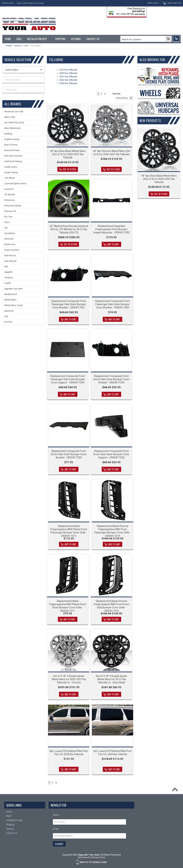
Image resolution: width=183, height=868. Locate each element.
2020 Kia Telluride (68, 73)
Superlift (8, 272)
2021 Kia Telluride (68, 77)
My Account (8, 3)
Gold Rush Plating (13, 161)
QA (6, 228)
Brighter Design (12, 139)
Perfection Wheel (13, 206)
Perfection (9, 200)
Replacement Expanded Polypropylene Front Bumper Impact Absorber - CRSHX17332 (112, 229)
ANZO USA (10, 117)
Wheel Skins (10, 300)
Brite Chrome (11, 145)
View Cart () (174, 3)
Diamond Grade (12, 150)
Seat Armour (10, 261)
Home (9, 46)
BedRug (8, 134)
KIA (26, 46)
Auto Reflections (13, 128)
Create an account (35, 3)
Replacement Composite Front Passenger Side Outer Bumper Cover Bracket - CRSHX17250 (112, 304)
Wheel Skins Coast (14, 305)
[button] (176, 39)
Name (56, 815)
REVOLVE (9, 239)
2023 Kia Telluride (68, 83)
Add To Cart (113, 244)
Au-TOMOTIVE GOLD (14, 123)
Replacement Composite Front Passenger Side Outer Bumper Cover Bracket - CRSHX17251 (69, 304)
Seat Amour (10, 256)
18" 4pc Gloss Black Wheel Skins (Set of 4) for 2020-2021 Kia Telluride (68, 154)
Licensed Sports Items (15, 184)
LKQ (6, 316)
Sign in (20, 3)
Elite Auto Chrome (13, 156)
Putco (7, 222)
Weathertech (11, 294)
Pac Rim (8, 322)
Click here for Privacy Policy (91, 857)
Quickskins (10, 233)
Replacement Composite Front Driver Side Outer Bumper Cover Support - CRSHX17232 (111, 454)
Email (56, 829)
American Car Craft (14, 112)
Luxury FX (9, 189)
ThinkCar (9, 278)
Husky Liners (11, 167)
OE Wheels (10, 195)
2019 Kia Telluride (68, 70)
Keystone (9, 311)
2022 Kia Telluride (68, 80)
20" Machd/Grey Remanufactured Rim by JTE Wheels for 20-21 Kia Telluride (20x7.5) (69, 229)
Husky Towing (11, 172)
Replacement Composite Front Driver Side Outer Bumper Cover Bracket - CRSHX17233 (69, 454)
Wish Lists (153, 3)
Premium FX (10, 211)
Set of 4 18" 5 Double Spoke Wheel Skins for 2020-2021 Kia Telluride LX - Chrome (69, 679)
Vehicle (18, 46)
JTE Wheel (10, 178)
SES (6, 267)
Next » (105, 94)
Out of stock (69, 169)
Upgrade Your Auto (13, 289)
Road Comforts (12, 250)
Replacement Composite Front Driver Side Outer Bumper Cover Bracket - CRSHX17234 (111, 379)
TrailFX (8, 283)
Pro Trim (8, 217)
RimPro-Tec (10, 244)
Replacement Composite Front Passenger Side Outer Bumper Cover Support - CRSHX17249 (68, 379)
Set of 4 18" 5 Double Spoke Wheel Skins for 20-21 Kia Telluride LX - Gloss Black (111, 679)
